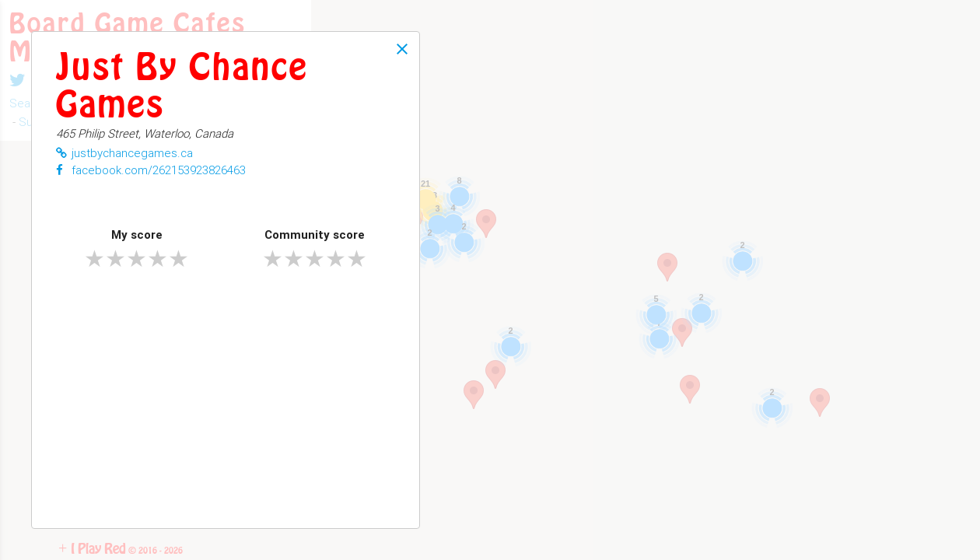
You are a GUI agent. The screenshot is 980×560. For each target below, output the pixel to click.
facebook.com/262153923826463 (151, 170)
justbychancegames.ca (124, 153)
